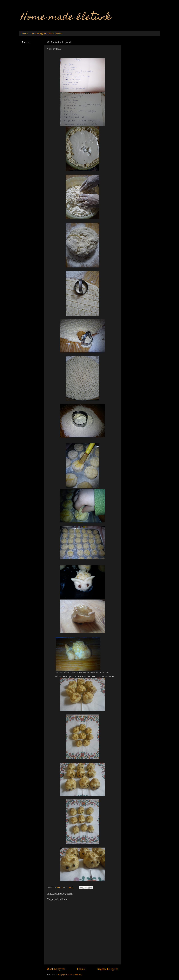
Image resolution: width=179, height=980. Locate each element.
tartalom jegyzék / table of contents (47, 33)
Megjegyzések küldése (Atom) (70, 974)
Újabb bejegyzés (56, 969)
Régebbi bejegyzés (108, 969)
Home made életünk (66, 18)
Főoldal (25, 33)
